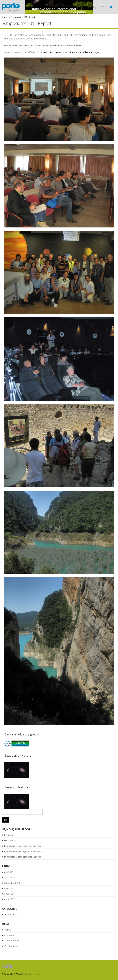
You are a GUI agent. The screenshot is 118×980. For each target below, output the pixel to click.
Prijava (7, 930)
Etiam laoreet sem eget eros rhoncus (23, 846)
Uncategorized (11, 914)
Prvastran (9, 835)
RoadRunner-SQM (90, 52)
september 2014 (12, 883)
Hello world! (10, 840)
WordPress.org (11, 946)
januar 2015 (10, 877)
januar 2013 (10, 899)
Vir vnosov (9, 935)
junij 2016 (8, 872)
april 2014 (9, 888)
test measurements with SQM (59, 52)
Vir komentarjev (12, 941)
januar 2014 (10, 894)
